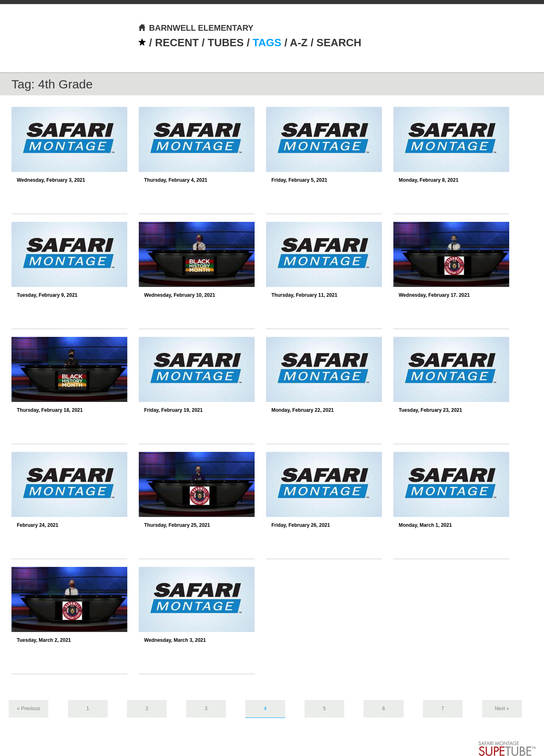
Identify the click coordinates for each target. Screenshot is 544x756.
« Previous (28, 709)
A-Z (299, 43)
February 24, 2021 (37, 525)
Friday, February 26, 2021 (301, 525)
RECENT (177, 43)
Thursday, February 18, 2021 (50, 410)
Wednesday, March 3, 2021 (175, 640)
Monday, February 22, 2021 (303, 410)
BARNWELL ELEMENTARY (196, 28)
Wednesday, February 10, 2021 (180, 295)
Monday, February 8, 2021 (429, 180)
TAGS (267, 43)
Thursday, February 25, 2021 (177, 525)
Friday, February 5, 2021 (299, 180)
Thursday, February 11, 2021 (304, 295)
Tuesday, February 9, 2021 (47, 295)
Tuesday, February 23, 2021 (430, 410)
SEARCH (339, 43)
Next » (502, 709)
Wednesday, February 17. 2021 (434, 295)
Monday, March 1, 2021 (425, 525)
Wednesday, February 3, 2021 (51, 180)
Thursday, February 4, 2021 (176, 180)
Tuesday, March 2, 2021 (44, 640)
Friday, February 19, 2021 (173, 410)
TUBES (226, 43)
